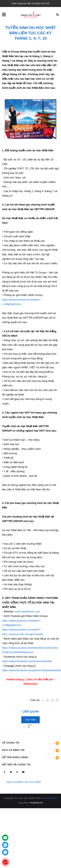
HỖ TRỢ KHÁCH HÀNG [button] (30, 758)
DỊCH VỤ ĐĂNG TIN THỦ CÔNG (24, 782)
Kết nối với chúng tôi (16, 764)
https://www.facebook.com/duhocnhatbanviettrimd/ (32, 670)
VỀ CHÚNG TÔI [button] (30, 743)
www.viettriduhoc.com (27, 611)
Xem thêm (31, 720)
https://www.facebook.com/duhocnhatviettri (27, 661)
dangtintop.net (37, 803)
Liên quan (30, 711)
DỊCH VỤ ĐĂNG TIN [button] (30, 750)
